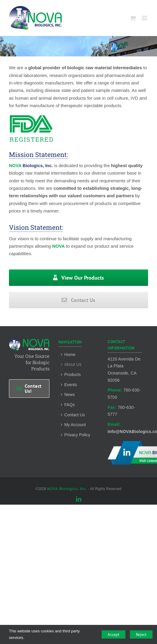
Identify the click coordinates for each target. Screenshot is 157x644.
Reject (141, 634)
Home (70, 355)
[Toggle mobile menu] (145, 18)
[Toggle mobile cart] (133, 18)
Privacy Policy (77, 435)
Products (73, 375)
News (70, 395)
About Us (73, 364)
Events (71, 385)
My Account (75, 425)
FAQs (70, 405)
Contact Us (75, 415)
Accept (114, 634)
